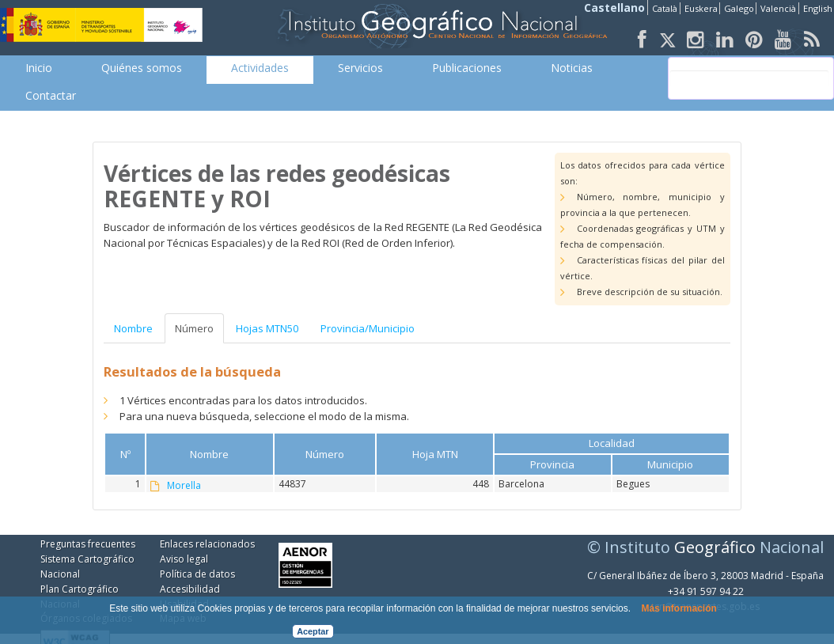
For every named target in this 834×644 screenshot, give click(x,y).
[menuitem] (39, 68)
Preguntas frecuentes (88, 544)
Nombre (133, 328)
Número (194, 328)
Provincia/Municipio (368, 328)
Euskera (701, 8)
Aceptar (313, 631)
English (818, 8)
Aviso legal (184, 559)
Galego (739, 8)
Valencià (778, 8)
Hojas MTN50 (267, 328)
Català (665, 8)
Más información (679, 608)
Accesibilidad (190, 589)
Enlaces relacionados (207, 544)
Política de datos (197, 574)
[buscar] (749, 78)
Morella (184, 486)
